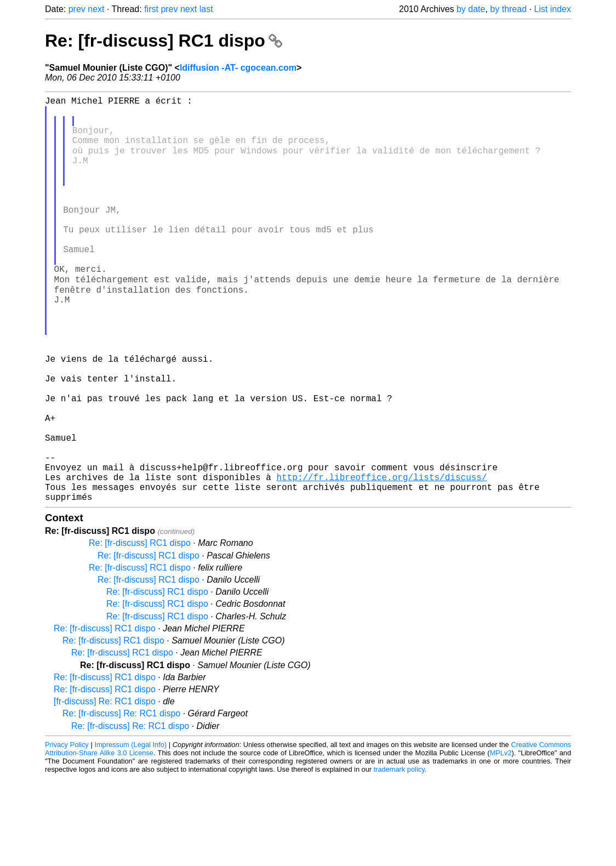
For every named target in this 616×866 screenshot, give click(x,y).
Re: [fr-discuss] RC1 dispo (164, 41)
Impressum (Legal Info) (130, 833)
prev (77, 9)
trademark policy (399, 858)
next (96, 9)
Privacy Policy (67, 833)
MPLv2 (501, 841)
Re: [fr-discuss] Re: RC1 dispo (121, 802)
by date (471, 9)
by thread (508, 9)
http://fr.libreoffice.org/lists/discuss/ (381, 561)
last (206, 9)
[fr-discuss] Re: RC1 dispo (105, 790)
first (151, 9)
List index (552, 9)
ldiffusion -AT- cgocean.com (238, 68)
